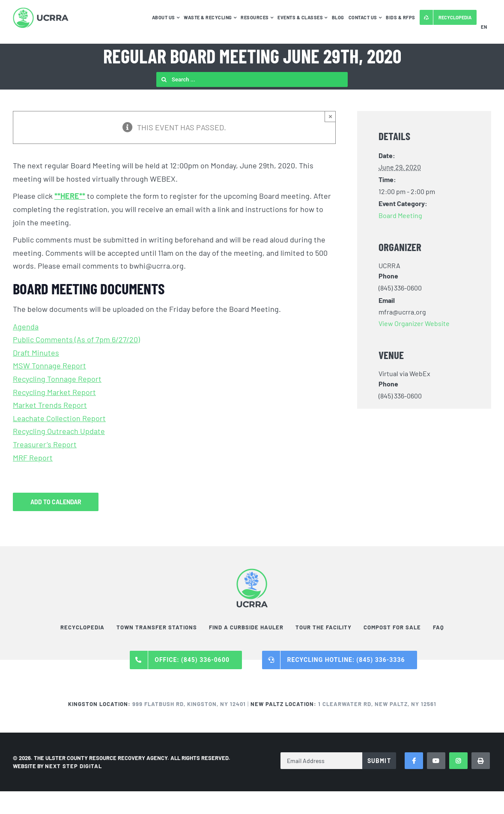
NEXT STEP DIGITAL (73, 766)
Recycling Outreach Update (59, 431)
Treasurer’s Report (45, 444)
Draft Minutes (36, 353)
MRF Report (33, 458)
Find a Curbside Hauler (246, 627)
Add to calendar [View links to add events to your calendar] (56, 502)
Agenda (26, 326)
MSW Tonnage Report (49, 365)
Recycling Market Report (54, 392)
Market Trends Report (50, 405)
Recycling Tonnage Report (57, 379)
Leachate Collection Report (59, 418)
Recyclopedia (82, 627)
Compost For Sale (392, 627)
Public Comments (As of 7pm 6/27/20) (76, 339)
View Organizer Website (414, 323)
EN (484, 27)
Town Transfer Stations (157, 627)
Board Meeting (400, 215)
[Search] (164, 79)
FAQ (438, 627)
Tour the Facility (324, 627)
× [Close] (330, 116)
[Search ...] (252, 79)
